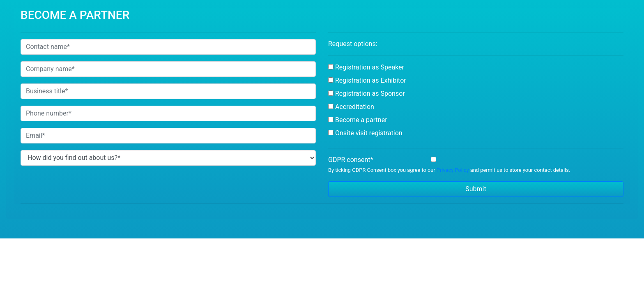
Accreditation (355, 107)
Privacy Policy (453, 170)
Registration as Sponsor (370, 94)
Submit (476, 189)
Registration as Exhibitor (371, 80)
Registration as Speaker (370, 67)
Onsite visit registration (369, 133)
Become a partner (361, 120)
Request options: (353, 44)
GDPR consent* (351, 160)
